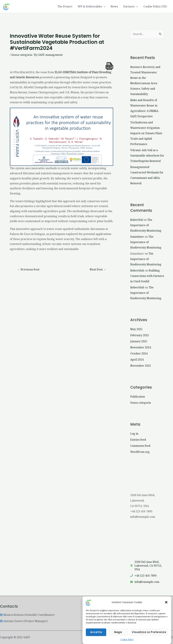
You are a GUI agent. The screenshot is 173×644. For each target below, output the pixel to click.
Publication (138, 397)
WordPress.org (140, 452)
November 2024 (141, 347)
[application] (104, 6)
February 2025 (140, 335)
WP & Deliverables (92, 6)
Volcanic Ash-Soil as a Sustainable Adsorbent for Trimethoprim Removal (147, 156)
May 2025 (136, 329)
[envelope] (145, 582)
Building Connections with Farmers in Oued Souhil (147, 276)
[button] (166, 605)
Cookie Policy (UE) (155, 6)
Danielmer (137, 237)
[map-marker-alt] (147, 566)
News (114, 6)
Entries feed (138, 440)
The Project (65, 6)
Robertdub (137, 270)
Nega (118, 635)
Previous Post (28, 269)
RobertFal (137, 220)
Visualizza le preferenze (149, 635)
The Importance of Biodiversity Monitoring (146, 225)
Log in (134, 434)
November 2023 (141, 366)
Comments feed (140, 446)
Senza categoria (22, 55)
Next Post (98, 269)
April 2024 (137, 360)
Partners (131, 6)
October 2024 (139, 353)
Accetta (96, 635)
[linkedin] (27, 615)
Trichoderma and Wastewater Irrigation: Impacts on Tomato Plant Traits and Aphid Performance (146, 133)
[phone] (143, 576)
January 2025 (139, 341)
